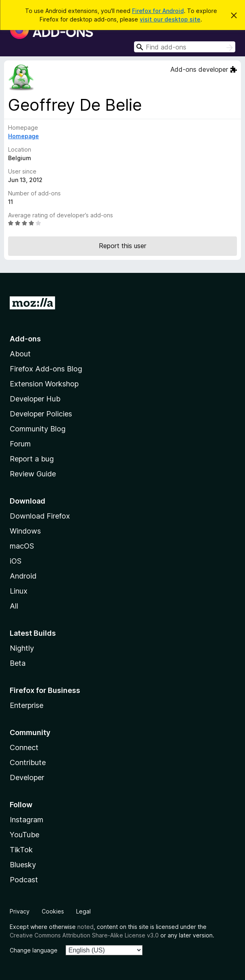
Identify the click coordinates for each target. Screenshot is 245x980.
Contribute (28, 762)
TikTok (21, 850)
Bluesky (23, 865)
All (14, 606)
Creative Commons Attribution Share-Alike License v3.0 (84, 935)
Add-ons (25, 339)
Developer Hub (35, 399)
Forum (20, 444)
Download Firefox (40, 516)
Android (23, 576)
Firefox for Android (158, 11)
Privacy (20, 911)
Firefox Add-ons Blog (46, 369)
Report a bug (32, 459)
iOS (16, 561)
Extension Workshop (44, 384)
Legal (83, 911)
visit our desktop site (170, 19)
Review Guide (33, 474)
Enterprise (27, 705)
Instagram (27, 820)
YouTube (24, 835)
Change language (34, 950)
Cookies (53, 911)
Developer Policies (41, 414)
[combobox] (185, 47)
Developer (27, 777)
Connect (24, 747)
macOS (22, 546)
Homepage (23, 136)
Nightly (22, 648)
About (20, 354)
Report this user (122, 246)
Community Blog (38, 429)
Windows (25, 531)
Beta (18, 663)
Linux (19, 591)
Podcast (24, 880)
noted (85, 927)
